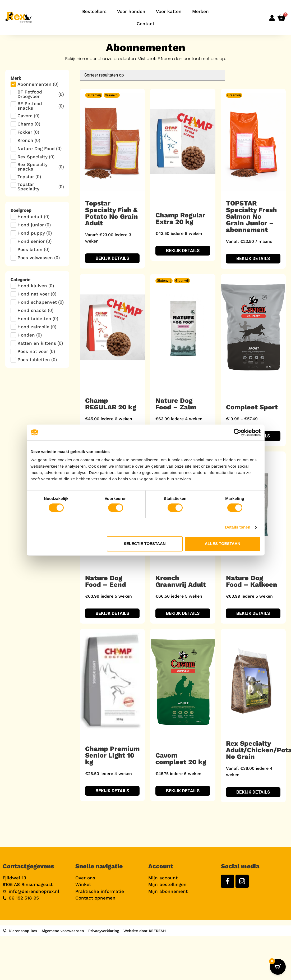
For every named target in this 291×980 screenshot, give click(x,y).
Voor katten (169, 11)
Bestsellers (94, 11)
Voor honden (131, 11)
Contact (145, 24)
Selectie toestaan (145, 544)
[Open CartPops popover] (278, 967)
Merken (200, 11)
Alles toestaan (223, 544)
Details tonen (238, 527)
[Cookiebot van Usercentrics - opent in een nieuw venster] (237, 432)
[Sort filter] (153, 75)
